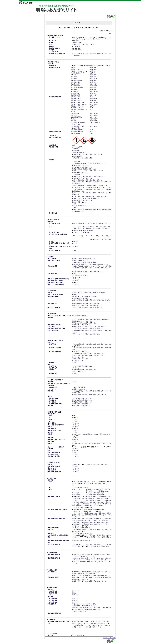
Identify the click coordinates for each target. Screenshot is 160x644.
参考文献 (51, 635)
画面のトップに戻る (109, 638)
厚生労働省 (27, 3)
